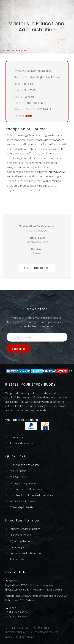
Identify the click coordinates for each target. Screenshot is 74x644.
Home (6, 50)
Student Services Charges (25, 529)
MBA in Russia (18, 471)
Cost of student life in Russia (27, 489)
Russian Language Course (25, 465)
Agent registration (20, 541)
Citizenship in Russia (21, 507)
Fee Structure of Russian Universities (31, 495)
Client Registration (21, 547)
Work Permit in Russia (23, 501)
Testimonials (17, 559)
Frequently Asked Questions (27, 553)
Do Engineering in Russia (24, 483)
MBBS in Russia (19, 477)
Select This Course (37, 268)
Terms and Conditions (23, 443)
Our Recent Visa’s (20, 535)
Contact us (16, 437)
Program (22, 50)
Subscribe (19, 349)
